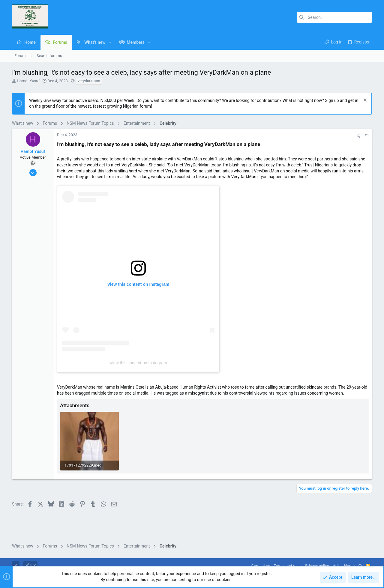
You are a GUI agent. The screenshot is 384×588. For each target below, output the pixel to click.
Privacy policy (317, 566)
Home (349, 566)
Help (336, 566)
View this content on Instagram (138, 363)
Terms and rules (288, 566)
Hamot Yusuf (28, 81)
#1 (367, 136)
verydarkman (89, 81)
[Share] (358, 136)
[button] (110, 42)
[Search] (334, 17)
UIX (30, 566)
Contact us (261, 566)
